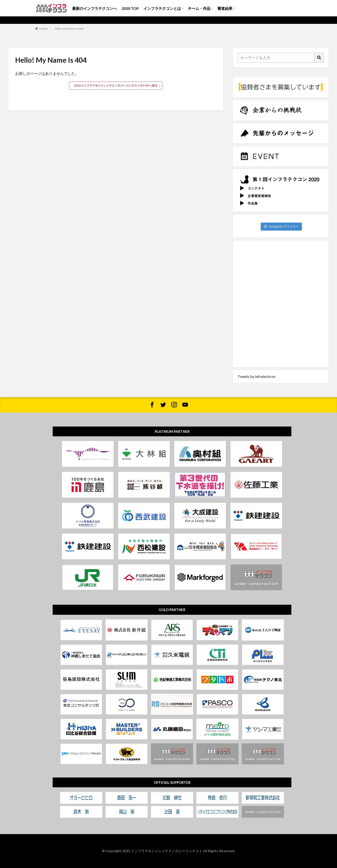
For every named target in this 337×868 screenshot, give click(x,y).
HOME (43, 29)
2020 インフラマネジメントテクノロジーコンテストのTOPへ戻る (116, 85)
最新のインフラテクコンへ (95, 8)
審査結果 (225, 8)
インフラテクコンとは (162, 8)
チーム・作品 (199, 8)
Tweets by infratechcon (256, 376)
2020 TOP (130, 8)
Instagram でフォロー (281, 226)
